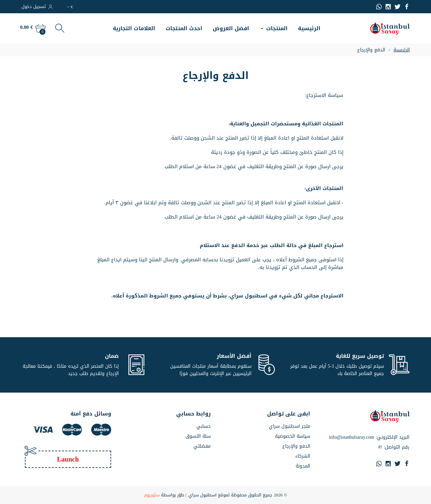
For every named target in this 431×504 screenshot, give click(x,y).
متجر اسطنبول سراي (289, 426)
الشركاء (303, 456)
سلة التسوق (198, 436)
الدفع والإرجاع (296, 446)
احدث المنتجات (184, 28)
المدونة (303, 466)
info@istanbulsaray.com (352, 437)
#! (380, 447)
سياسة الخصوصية (293, 436)
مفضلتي (202, 446)
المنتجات (277, 28)
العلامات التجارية (134, 28)
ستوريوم (152, 495)
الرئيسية (309, 28)
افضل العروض (231, 28)
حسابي (204, 426)
